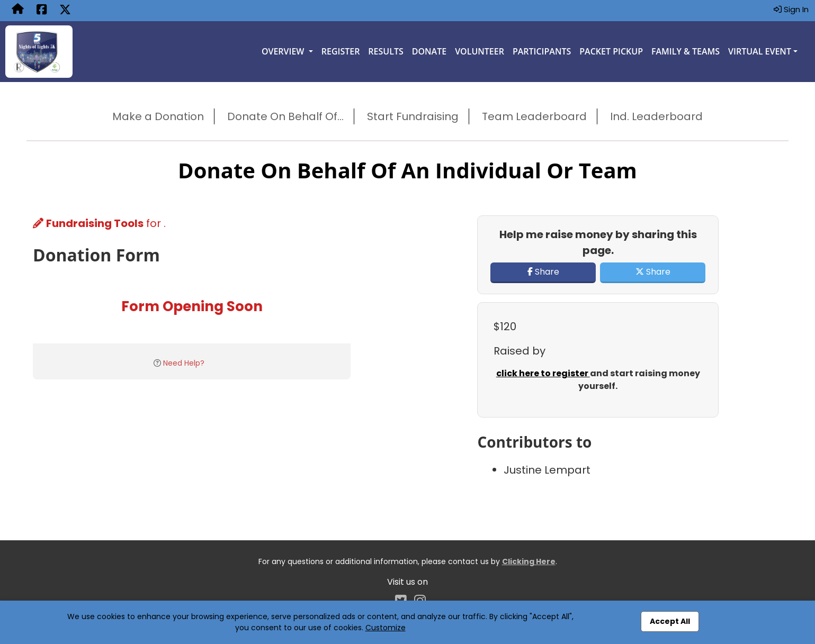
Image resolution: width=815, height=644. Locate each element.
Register (341, 51)
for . (99, 223)
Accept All (670, 621)
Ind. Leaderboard (656, 116)
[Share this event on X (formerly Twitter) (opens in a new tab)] (65, 11)
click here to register (543, 373)
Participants (542, 51)
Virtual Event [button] (760, 51)
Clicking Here (529, 561)
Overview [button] (284, 51)
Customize (386, 628)
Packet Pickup (611, 51)
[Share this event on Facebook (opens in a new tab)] (42, 11)
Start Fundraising (413, 116)
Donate (429, 51)
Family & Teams (686, 51)
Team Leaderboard (534, 116)
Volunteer (480, 51)
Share (543, 272)
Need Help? (184, 363)
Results (386, 51)
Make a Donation (158, 116)
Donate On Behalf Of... (285, 116)
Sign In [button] (791, 9)
